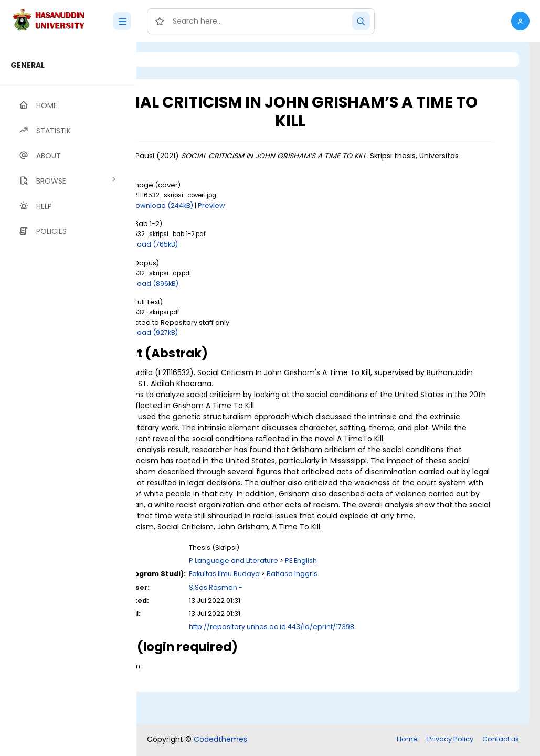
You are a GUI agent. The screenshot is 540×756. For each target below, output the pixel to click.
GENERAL (28, 65)
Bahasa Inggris (378, 607)
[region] (68, 399)
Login (181, 60)
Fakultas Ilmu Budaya (310, 607)
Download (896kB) (233, 284)
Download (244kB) (248, 205)
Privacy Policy (450, 740)
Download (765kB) (233, 244)
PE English (387, 594)
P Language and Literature (319, 594)
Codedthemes (220, 740)
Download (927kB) (233, 332)
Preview (298, 205)
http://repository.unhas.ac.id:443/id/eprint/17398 (357, 660)
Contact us (501, 740)
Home (407, 740)
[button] (520, 21)
